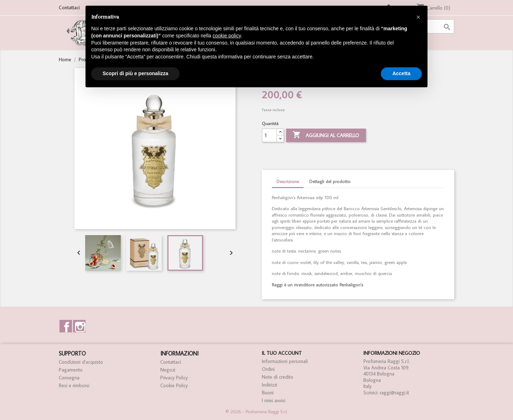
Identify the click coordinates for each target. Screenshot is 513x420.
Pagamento (71, 370)
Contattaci (69, 7)
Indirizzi (270, 385)
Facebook (66, 326)
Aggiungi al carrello (326, 135)
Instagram (79, 326)
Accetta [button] (401, 73)
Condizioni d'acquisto (81, 362)
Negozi (168, 370)
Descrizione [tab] (288, 182)
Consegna (69, 378)
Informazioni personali (285, 361)
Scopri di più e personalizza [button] (135, 73)
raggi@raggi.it (394, 393)
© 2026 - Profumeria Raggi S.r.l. (256, 412)
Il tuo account (282, 353)
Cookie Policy (174, 385)
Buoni (268, 393)
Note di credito (278, 377)
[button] (418, 17)
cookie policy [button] (227, 36)
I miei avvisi (274, 400)
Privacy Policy (174, 378)
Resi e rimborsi (74, 385)
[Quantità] (269, 136)
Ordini (268, 369)
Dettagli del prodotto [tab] (330, 182)
